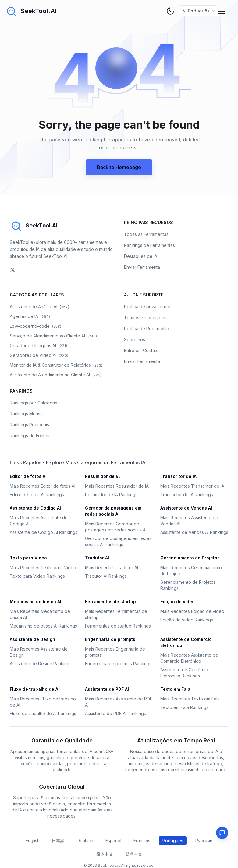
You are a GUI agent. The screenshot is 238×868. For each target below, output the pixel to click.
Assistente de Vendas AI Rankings (194, 532)
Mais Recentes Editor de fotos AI (43, 486)
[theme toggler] (170, 11)
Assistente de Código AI (35, 508)
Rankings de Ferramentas (149, 245)
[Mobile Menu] (222, 11)
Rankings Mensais (28, 414)
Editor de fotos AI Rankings (37, 495)
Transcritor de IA (178, 476)
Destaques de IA (141, 256)
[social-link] (12, 270)
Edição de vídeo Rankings (187, 620)
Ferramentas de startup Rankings (118, 626)
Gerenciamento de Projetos (190, 558)
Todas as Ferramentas (146, 234)
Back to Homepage (119, 167)
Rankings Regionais (29, 425)
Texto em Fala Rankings (184, 707)
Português (173, 840)
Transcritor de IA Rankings (187, 495)
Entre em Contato (141, 350)
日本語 (58, 840)
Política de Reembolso (147, 329)
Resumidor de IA (102, 476)
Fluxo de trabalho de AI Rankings (43, 713)
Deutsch (85, 840)
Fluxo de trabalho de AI (35, 689)
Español (113, 840)
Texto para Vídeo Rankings (37, 576)
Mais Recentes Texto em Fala (190, 699)
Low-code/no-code (36, 326)
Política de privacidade (147, 307)
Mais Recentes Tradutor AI (112, 567)
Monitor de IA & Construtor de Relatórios (56, 365)
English (33, 840)
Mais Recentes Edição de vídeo (192, 611)
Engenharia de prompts (110, 639)
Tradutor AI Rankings (106, 576)
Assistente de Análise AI (39, 307)
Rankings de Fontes (30, 436)
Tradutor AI (97, 558)
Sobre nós (135, 339)
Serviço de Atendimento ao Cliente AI (53, 336)
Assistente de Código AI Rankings (44, 532)
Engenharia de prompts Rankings (118, 664)
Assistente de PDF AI (107, 689)
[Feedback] (222, 833)
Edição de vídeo (178, 602)
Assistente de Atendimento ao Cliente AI (56, 375)
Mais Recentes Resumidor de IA (117, 486)
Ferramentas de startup (110, 602)
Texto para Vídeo (28, 558)
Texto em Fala (175, 689)
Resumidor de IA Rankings (111, 495)
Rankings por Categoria (34, 403)
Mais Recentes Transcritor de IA (192, 486)
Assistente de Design (32, 639)
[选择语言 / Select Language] (199, 11)
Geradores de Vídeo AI (39, 355)
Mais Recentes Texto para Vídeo (43, 567)
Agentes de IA (30, 316)
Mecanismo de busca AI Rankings (43, 626)
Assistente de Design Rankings (41, 664)
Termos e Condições (145, 318)
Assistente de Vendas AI (186, 508)
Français (142, 840)
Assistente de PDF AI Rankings (115, 713)
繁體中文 (134, 854)
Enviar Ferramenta (142, 267)
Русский (204, 840)
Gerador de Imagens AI (38, 346)
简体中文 (105, 854)
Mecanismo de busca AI (36, 602)
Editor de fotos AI (28, 476)
